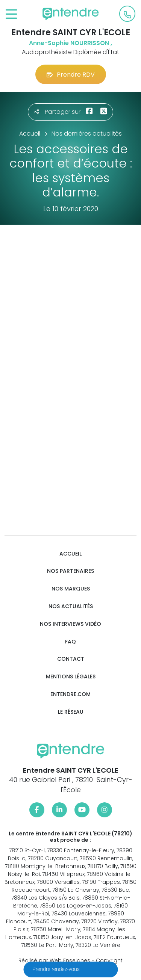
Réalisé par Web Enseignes (54, 960)
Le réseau (71, 712)
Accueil (70, 554)
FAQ (70, 642)
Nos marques (71, 589)
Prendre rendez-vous (57, 969)
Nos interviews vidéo (70, 624)
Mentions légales (71, 677)
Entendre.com (70, 694)
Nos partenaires (70, 571)
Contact (71, 659)
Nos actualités (71, 606)
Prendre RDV (71, 75)
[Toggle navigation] (11, 14)
